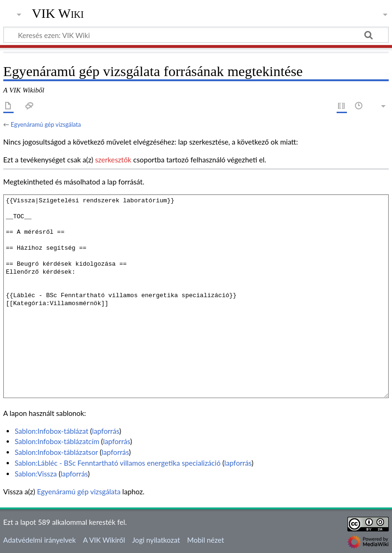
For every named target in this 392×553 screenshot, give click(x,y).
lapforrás (106, 431)
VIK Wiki (58, 14)
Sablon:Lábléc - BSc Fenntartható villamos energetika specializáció (118, 463)
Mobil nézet (206, 540)
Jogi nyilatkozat (156, 540)
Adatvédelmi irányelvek (40, 540)
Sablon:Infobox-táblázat (51, 431)
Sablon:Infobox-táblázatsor (56, 452)
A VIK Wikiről (104, 540)
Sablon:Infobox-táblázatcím (57, 441)
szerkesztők (113, 160)
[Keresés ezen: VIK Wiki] (196, 35)
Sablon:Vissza (36, 474)
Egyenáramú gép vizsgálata (46, 124)
